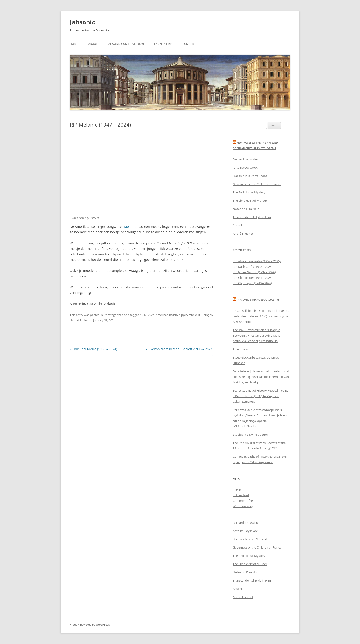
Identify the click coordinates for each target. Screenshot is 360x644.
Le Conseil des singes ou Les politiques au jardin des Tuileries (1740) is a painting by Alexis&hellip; (261, 316)
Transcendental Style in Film (252, 217)
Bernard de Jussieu (245, 159)
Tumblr (188, 44)
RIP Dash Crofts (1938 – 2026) (253, 267)
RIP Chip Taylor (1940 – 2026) (252, 283)
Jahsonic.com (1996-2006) (126, 44)
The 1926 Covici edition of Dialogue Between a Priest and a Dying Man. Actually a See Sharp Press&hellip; (256, 335)
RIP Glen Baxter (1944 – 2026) (253, 278)
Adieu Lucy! (241, 349)
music (193, 315)
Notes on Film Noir (246, 209)
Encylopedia (163, 44)
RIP (200, 315)
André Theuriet (243, 234)
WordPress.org (243, 506)
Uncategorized (113, 315)
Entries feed (241, 495)
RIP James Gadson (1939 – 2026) (254, 272)
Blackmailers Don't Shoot (250, 176)
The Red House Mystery (249, 192)
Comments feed (244, 501)
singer (208, 315)
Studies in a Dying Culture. (251, 435)
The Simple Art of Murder (250, 201)
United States (79, 320)
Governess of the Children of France (257, 184)
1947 (143, 315)
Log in (237, 490)
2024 (151, 315)
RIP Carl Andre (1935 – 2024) (93, 349)
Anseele (238, 225)
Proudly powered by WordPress (90, 625)
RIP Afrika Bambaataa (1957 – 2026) (257, 261)
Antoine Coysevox (245, 167)
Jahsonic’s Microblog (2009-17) (258, 300)
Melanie (130, 227)
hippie (183, 315)
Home (74, 44)
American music (166, 315)
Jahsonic (82, 22)
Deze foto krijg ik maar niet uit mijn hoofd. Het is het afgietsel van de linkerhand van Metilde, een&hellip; (261, 377)
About (93, 44)
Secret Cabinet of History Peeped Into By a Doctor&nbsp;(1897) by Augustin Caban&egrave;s (261, 396)
